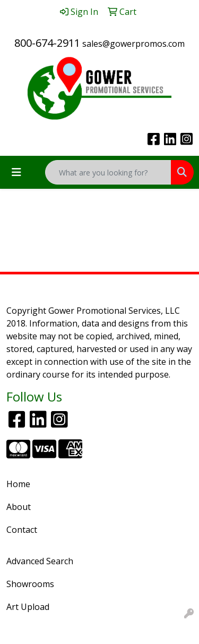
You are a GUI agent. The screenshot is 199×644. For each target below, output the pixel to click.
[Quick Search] (108, 172)
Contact (22, 530)
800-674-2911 (47, 43)
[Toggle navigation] (16, 172)
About (19, 507)
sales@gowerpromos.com (133, 44)
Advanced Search (40, 561)
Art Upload (28, 607)
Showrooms (30, 584)
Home (18, 484)
